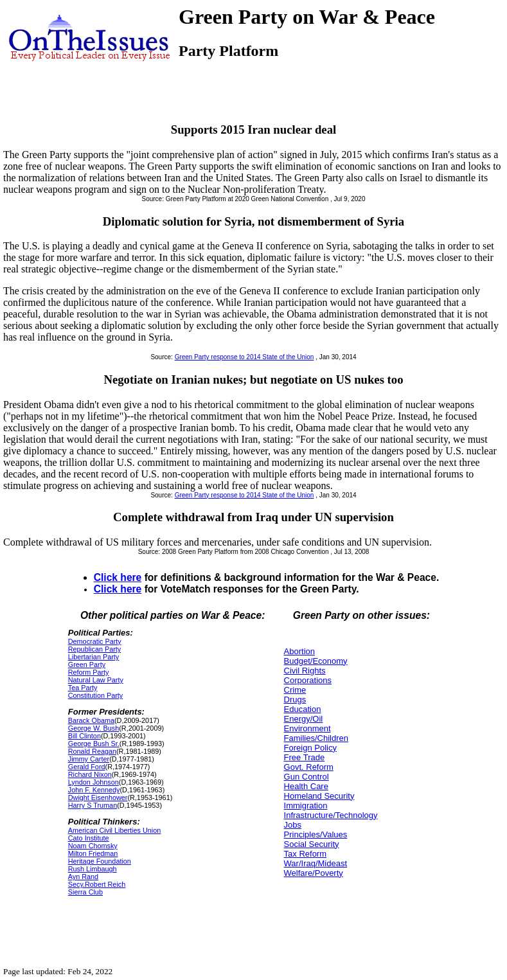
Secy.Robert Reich (97, 884)
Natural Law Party (96, 680)
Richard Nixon (90, 774)
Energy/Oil (304, 719)
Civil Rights (305, 671)
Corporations (308, 680)
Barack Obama (91, 720)
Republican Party (94, 649)
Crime (295, 690)
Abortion (299, 651)
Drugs (295, 699)
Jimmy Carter (89, 759)
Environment (307, 728)
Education (303, 709)
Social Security (312, 844)
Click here (118, 577)
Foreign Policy (310, 748)
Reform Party (89, 672)
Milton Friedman (93, 853)
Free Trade (305, 757)
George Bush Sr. (94, 744)
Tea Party (83, 688)
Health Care (306, 786)
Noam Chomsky (93, 846)
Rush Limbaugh (93, 869)
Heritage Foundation (100, 861)
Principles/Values (316, 834)
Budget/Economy (316, 661)
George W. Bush (93, 728)
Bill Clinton (84, 736)
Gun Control (307, 777)
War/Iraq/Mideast (316, 863)
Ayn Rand (83, 877)
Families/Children (316, 738)
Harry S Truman (93, 805)
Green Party (87, 664)
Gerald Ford (87, 767)
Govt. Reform (309, 767)
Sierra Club (85, 892)
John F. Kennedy (94, 790)
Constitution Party (95, 695)
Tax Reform (305, 854)
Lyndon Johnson (93, 782)
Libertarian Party (93, 657)
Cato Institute (89, 838)
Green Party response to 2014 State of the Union (245, 357)
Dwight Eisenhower (98, 797)
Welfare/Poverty (314, 873)
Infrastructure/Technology (331, 815)
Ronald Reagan (92, 751)
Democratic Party (95, 641)
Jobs (293, 825)
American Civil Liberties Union (114, 830)
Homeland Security (319, 796)
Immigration (306, 806)
